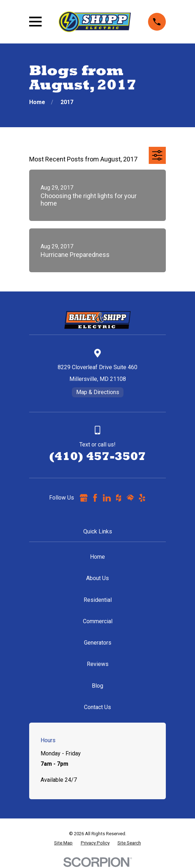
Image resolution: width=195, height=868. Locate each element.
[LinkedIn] (107, 498)
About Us (97, 578)
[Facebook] (95, 498)
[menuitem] (63, 843)
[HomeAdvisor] (130, 498)
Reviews (98, 664)
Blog (97, 686)
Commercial (98, 621)
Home (97, 557)
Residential (98, 600)
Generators (98, 643)
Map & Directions (98, 392)
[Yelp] (142, 498)
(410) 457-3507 (97, 456)
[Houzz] (118, 498)
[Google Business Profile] (84, 498)
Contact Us (97, 707)
